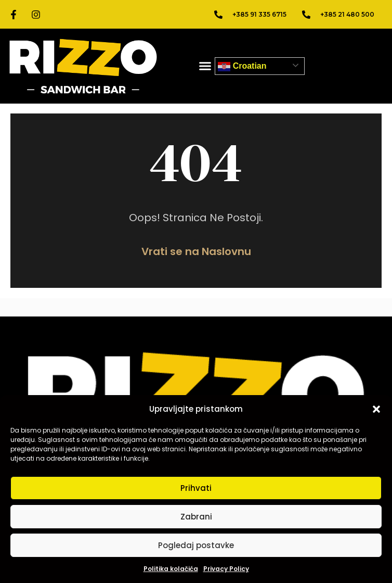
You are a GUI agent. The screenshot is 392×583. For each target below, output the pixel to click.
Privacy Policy (226, 569)
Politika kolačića (171, 569)
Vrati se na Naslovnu (196, 251)
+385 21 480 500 (347, 14)
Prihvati (196, 488)
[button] (376, 409)
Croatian (242, 67)
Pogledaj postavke (196, 545)
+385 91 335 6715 (259, 14)
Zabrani (196, 517)
